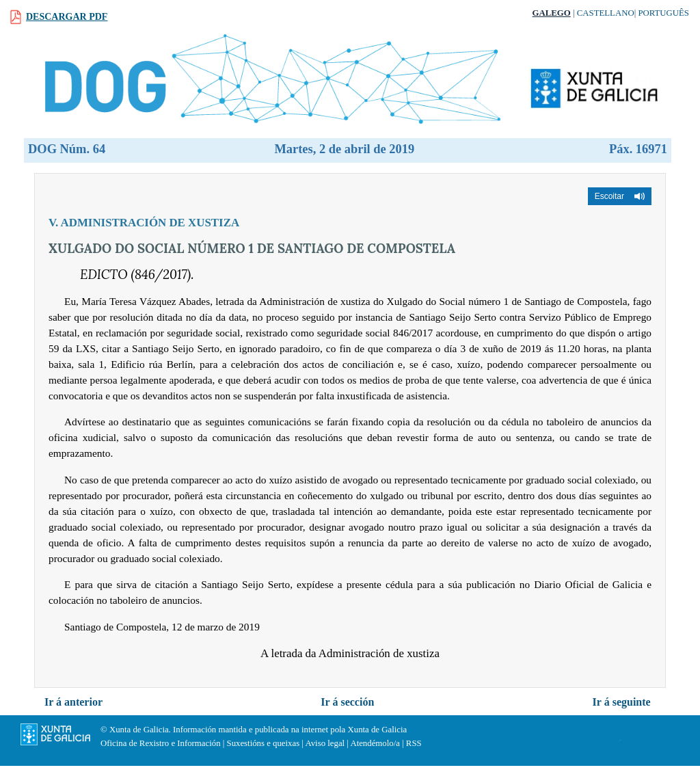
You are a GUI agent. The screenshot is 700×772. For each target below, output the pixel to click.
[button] (620, 196)
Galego (552, 13)
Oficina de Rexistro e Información (161, 743)
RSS (414, 743)
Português (663, 13)
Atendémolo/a (375, 743)
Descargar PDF (67, 17)
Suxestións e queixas (264, 743)
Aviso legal (325, 743)
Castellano (606, 13)
